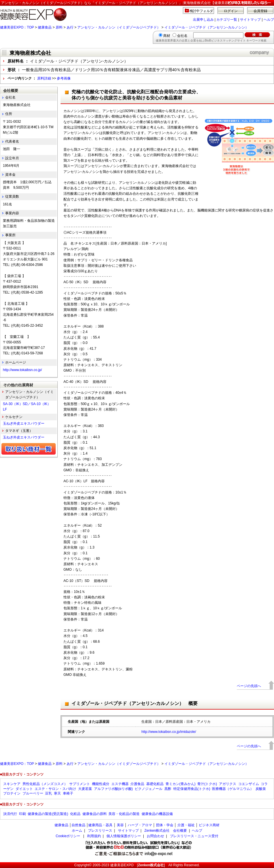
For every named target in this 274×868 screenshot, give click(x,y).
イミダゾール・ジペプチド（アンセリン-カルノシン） (207, 27)
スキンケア (12, 784)
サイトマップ (250, 20)
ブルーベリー (33, 793)
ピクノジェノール (149, 789)
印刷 (22, 814)
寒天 (57, 793)
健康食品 (45, 27)
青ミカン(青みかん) (181, 784)
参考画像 (64, 78)
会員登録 (260, 11)
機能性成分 (101, 784)
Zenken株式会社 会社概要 (166, 831)
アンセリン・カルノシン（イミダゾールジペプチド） (119, 27)
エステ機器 (120, 784)
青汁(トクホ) (207, 784)
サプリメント (80, 784)
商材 (167, 36)
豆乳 (48, 793)
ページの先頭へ (249, 686)
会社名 (182, 36)
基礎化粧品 (155, 784)
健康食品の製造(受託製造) (48, 814)
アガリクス (228, 784)
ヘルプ (269, 20)
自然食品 (78, 825)
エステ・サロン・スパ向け (55, 789)
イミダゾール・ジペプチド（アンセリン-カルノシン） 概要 (135, 703)
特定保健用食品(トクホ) (192, 789)
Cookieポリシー (68, 836)
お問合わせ (155, 836)
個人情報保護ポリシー (124, 836)
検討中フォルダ (201, 11)
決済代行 (10, 814)
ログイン (231, 11)
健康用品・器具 (100, 825)
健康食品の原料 (95, 814)
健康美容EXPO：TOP (17, 27)
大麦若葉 (85, 789)
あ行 (70, 27)
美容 (120, 825)
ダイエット (24, 789)
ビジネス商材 (209, 825)
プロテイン (12, 793)
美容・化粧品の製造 (124, 814)
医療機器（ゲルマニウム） (233, 789)
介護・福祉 (186, 825)
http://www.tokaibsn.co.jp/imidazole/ (169, 732)
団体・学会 (165, 825)
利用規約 (94, 836)
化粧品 (75, 814)
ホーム (77, 831)
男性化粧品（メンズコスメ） (45, 784)
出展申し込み (203, 20)
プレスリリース (100, 831)
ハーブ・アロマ (140, 825)
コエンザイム (249, 784)
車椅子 (68, 793)
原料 (59, 27)
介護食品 (137, 784)
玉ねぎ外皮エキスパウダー (24, 423)
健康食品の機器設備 (157, 814)
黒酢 (168, 789)
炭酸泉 (261, 789)
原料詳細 (44, 78)
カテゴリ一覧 (227, 20)
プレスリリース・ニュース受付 (194, 836)
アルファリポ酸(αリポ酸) (113, 789)
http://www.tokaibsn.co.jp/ (22, 370)
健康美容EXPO (122, 865)
